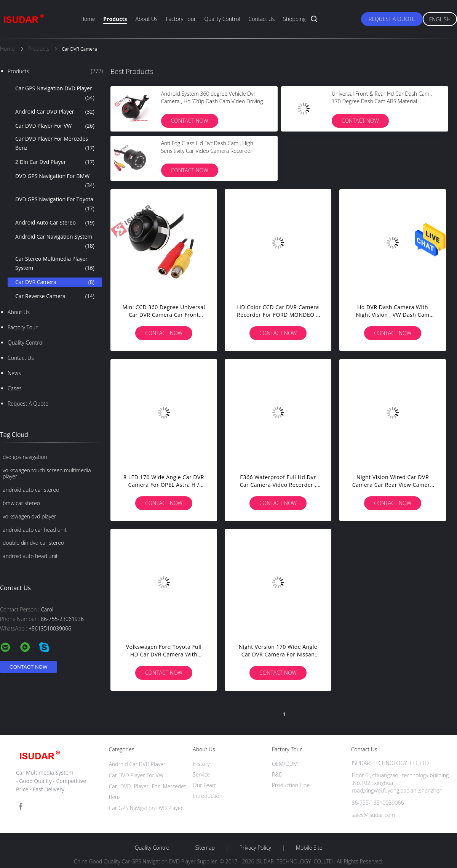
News (14, 373)
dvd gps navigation (25, 457)
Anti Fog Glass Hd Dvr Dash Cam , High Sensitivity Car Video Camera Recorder (207, 147)
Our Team (205, 785)
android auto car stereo (31, 490)
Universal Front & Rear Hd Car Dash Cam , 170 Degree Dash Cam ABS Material (382, 97)
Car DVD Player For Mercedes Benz (55, 144)
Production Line (291, 785)
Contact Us (262, 19)
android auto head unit (30, 556)
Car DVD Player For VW (55, 126)
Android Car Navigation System (55, 242)
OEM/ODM (285, 764)
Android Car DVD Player (55, 112)
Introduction (208, 796)
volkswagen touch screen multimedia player (47, 473)
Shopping (294, 19)
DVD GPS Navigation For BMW (55, 181)
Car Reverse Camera (55, 296)
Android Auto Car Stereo (55, 223)
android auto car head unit (35, 530)
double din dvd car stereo (33, 543)
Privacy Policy (255, 848)
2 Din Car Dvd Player (55, 162)
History (201, 764)
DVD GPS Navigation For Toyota (55, 204)
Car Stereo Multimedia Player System (55, 264)
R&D (277, 774)
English (440, 19)
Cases (15, 388)
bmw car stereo (21, 503)
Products (115, 19)
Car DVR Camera (55, 282)
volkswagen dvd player (30, 516)
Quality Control (222, 19)
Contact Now (190, 121)
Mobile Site (309, 848)
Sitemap (205, 848)
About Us (146, 19)
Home (88, 19)
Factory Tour (181, 19)
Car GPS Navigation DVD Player (55, 93)
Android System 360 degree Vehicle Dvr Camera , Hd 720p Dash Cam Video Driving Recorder (212, 101)
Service (201, 774)
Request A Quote (392, 19)
